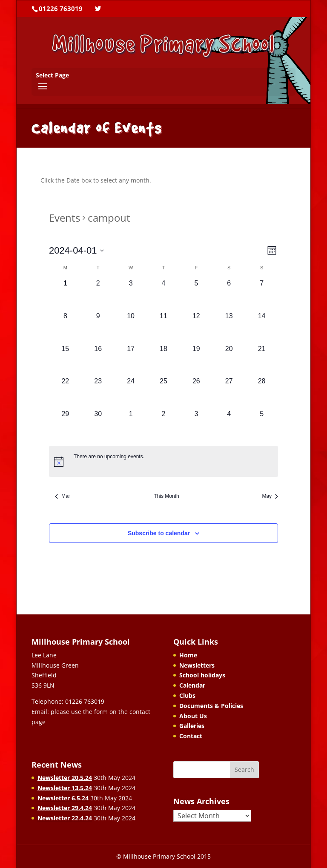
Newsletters (197, 665)
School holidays (202, 675)
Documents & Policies (211, 706)
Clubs (187, 695)
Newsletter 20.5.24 (65, 778)
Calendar (192, 685)
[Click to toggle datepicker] (77, 250)
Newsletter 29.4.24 (65, 808)
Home (188, 655)
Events (65, 218)
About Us (193, 716)
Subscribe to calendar (159, 533)
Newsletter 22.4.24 (65, 818)
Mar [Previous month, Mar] (63, 496)
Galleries (192, 726)
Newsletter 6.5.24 (63, 798)
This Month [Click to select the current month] (166, 496)
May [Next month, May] (270, 496)
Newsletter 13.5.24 (65, 788)
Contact (191, 736)
